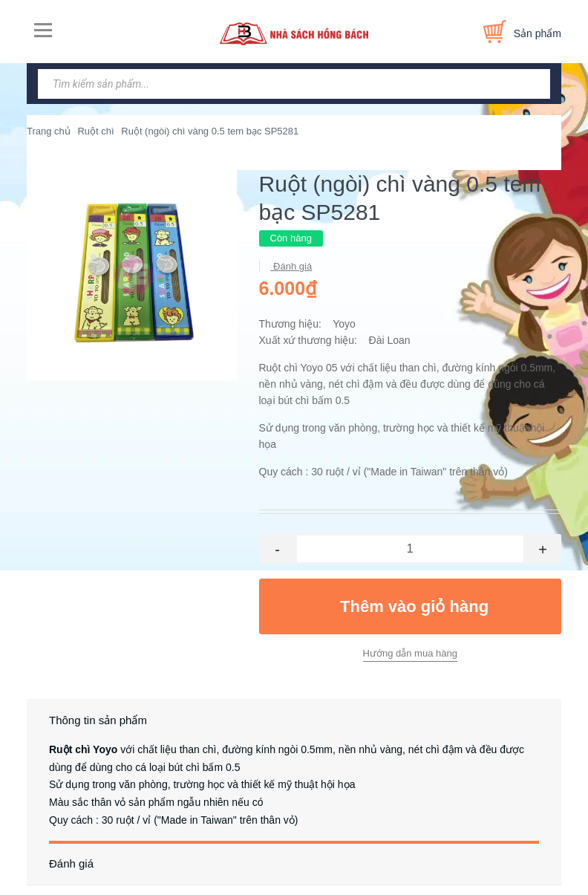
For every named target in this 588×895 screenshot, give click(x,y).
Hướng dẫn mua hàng (410, 653)
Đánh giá (292, 266)
